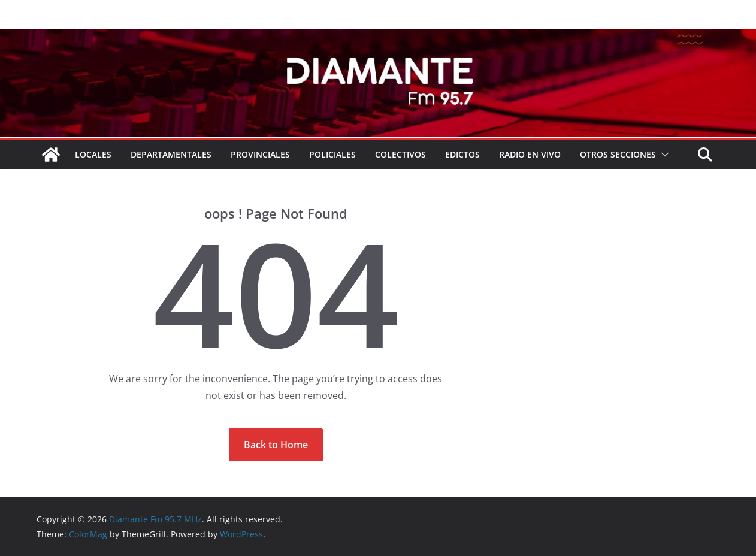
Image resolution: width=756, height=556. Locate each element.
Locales (93, 154)
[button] (663, 155)
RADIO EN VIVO (530, 154)
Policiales (332, 154)
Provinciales (260, 154)
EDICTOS (462, 154)
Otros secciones (618, 154)
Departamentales (171, 154)
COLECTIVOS (400, 154)
